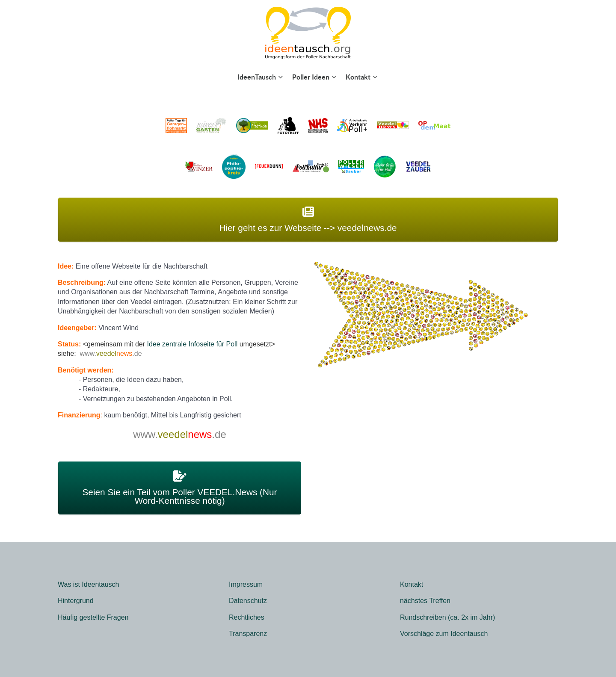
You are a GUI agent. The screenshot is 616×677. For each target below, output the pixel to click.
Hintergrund (76, 601)
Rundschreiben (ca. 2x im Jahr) (447, 617)
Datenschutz (248, 601)
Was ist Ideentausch (88, 584)
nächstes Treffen (425, 601)
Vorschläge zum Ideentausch (444, 634)
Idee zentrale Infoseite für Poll (192, 344)
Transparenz (248, 634)
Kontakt (412, 584)
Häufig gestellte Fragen (93, 617)
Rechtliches (247, 617)
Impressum (246, 584)
